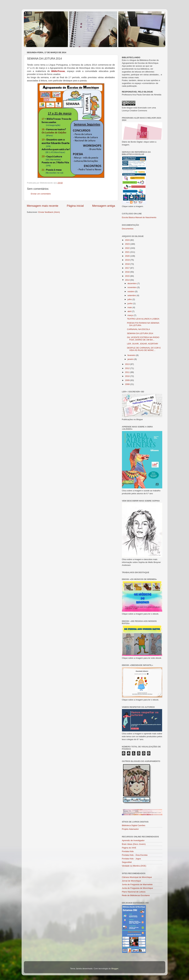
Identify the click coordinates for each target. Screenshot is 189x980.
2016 (128, 272)
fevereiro (132, 355)
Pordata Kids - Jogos (131, 859)
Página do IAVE (129, 848)
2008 (128, 384)
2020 (128, 256)
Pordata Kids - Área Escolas (135, 855)
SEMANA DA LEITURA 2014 (140, 333)
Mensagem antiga (104, 206)
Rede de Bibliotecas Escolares (136, 895)
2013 (128, 364)
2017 (128, 268)
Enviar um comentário (41, 194)
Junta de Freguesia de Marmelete (137, 884)
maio (130, 307)
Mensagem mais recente (43, 206)
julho (130, 299)
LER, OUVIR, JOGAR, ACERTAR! (142, 344)
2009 (128, 380)
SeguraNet (127, 862)
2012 (128, 368)
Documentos (128, 229)
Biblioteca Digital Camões (134, 825)
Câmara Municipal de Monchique (137, 877)
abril (130, 311)
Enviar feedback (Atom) (49, 212)
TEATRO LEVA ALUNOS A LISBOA (143, 319)
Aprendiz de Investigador (133, 840)
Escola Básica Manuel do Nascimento (139, 217)
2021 (128, 252)
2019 (128, 260)
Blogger (115, 969)
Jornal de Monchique (131, 881)
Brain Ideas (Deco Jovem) (134, 844)
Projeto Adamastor (130, 829)
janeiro (131, 359)
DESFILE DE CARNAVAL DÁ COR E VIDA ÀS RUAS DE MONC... (144, 349)
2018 (128, 264)
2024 (128, 240)
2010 (128, 376)
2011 (128, 372)
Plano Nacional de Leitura (134, 892)
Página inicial (75, 206)
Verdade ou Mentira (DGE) (134, 866)
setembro (132, 295)
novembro (132, 287)
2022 (128, 248)
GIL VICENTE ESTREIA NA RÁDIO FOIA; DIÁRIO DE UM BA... (143, 339)
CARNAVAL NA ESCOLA (138, 329)
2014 (128, 280)
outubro (131, 291)
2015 (128, 276)
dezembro (132, 283)
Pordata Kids (128, 851)
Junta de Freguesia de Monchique (137, 888)
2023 (128, 244)
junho (130, 303)
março (131, 315)
